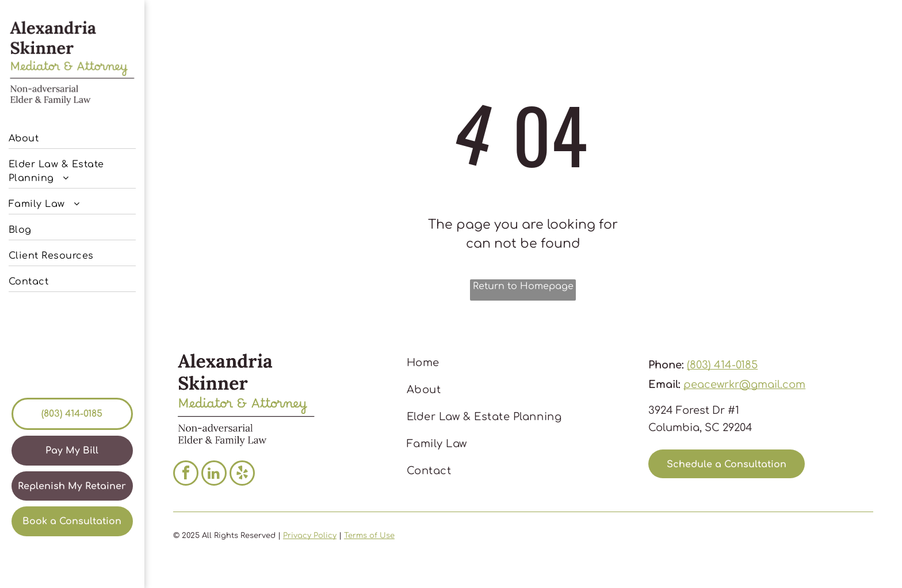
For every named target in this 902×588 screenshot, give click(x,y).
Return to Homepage (523, 286)
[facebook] (186, 474)
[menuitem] (72, 136)
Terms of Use (369, 536)
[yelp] (242, 474)
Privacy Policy (310, 536)
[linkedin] (214, 474)
